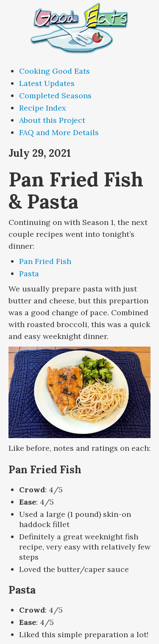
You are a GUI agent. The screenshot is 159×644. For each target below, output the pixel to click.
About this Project (52, 120)
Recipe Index (43, 108)
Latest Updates (47, 83)
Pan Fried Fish (45, 261)
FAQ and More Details (59, 132)
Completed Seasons (55, 96)
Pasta (29, 273)
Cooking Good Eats (54, 71)
